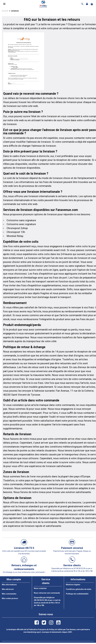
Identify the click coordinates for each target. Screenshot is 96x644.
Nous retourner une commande (47, 593)
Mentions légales (73, 585)
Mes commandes (9, 594)
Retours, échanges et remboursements (24, 567)
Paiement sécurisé (72, 548)
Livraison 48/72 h (24, 548)
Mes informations (9, 585)
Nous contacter (40, 588)
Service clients (72, 565)
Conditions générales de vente (79, 589)
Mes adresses (8, 589)
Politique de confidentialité (77, 594)
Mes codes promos (10, 598)
